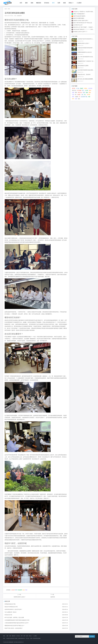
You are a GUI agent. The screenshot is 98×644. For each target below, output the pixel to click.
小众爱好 (79, 3)
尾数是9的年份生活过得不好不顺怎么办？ (15, 626)
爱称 (90, 93)
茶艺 (53, 3)
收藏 (64, 3)
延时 (76, 93)
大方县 (78, 88)
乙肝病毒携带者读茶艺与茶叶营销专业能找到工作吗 (17, 620)
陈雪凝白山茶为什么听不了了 (80, 32)
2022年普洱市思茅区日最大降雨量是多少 (87, 70)
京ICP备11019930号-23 (19, 642)
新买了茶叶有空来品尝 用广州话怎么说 (83, 23)
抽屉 (87, 93)
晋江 (83, 90)
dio (76, 95)
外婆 (89, 97)
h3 (80, 97)
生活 (24, 590)
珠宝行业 (74, 90)
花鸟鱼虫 (47, 3)
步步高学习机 (84, 97)
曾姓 (73, 97)
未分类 (13, 590)
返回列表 (53, 597)
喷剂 (90, 90)
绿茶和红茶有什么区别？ (20, 597)
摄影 (26, 3)
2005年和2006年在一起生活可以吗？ (13, 609)
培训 (26, 590)
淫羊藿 (89, 95)
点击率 (87, 90)
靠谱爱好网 (11, 642)
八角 (82, 95)
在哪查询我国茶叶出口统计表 (85, 52)
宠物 (32, 3)
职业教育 (20, 590)
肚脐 (76, 99)
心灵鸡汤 (90, 88)
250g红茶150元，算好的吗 (84, 74)
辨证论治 (80, 93)
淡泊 (79, 99)
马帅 (73, 95)
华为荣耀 (79, 90)
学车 (73, 99)
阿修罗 (82, 88)
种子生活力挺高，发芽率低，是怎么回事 (14, 617)
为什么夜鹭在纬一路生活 (10, 612)
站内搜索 (92, 636)
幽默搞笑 (39, 3)
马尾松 (86, 88)
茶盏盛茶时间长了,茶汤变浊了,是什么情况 (88, 61)
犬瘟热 (77, 97)
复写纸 (74, 88)
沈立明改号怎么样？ (78, 25)
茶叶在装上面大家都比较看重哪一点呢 (87, 79)
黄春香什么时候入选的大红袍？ (81, 20)
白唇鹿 (79, 95)
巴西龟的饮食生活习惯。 (10, 604)
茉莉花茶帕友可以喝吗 (83, 66)
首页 (21, 3)
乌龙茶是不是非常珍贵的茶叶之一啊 (86, 39)
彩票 (59, 3)
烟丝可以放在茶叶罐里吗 (79, 16)
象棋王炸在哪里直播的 (79, 18)
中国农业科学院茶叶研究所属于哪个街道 (87, 48)
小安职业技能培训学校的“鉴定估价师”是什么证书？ (17, 623)
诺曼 (73, 93)
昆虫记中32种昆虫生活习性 (11, 607)
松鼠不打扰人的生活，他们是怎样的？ (14, 628)
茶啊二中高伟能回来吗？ (79, 14)
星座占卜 (71, 3)
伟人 (85, 95)
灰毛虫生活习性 (8, 615)
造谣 (84, 93)
